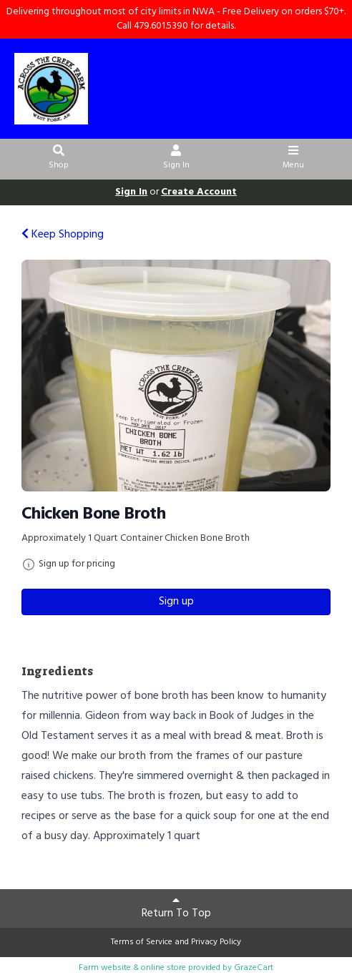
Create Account (199, 192)
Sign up (176, 602)
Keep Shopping (63, 235)
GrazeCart (254, 968)
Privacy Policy (216, 942)
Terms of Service (142, 942)
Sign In (176, 159)
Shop (59, 159)
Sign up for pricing (77, 564)
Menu (294, 159)
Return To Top (176, 908)
